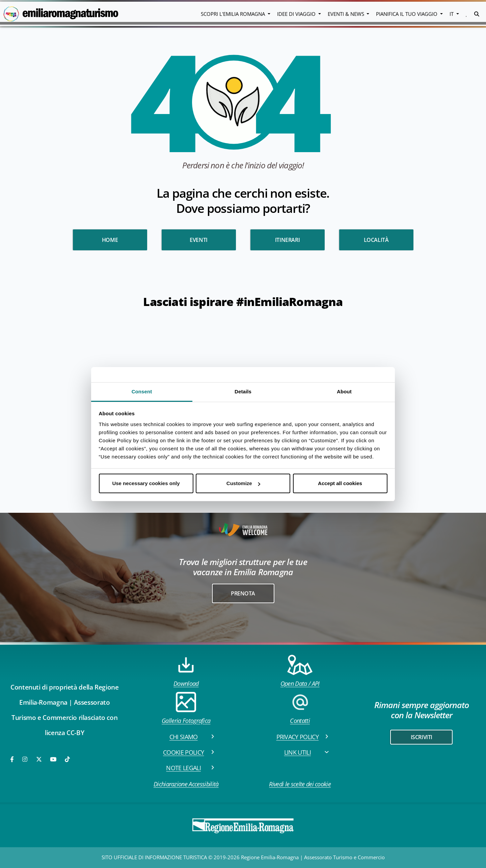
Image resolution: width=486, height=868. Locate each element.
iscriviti (422, 737)
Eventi (199, 240)
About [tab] (344, 391)
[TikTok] (67, 759)
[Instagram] (25, 759)
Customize (243, 483)
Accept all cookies (340, 483)
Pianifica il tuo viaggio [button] (407, 14)
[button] (467, 14)
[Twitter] (39, 759)
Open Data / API (300, 671)
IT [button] (452, 14)
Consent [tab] (142, 391)
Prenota (243, 593)
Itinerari (287, 240)
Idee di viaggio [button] (297, 14)
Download (186, 671)
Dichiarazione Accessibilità (186, 784)
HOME (110, 240)
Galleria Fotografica (186, 708)
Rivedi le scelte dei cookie (300, 784)
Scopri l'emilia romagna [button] (234, 14)
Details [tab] (243, 391)
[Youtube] (54, 759)
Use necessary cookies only (146, 483)
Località (376, 240)
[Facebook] (12, 759)
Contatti (300, 708)
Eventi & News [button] (347, 14)
